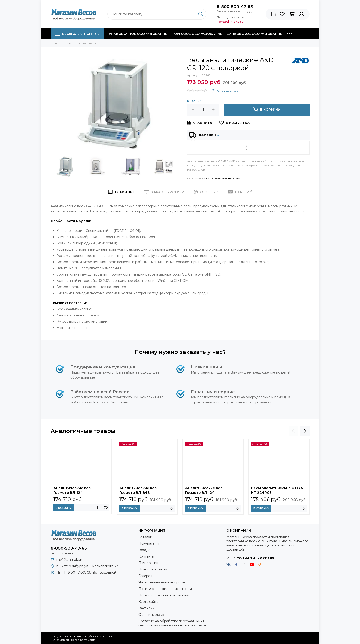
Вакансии (147, 608)
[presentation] (293, 431)
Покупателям (150, 543)
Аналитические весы (219, 178)
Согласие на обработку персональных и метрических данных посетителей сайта (172, 623)
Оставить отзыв (151, 615)
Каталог (145, 537)
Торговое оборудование (197, 34)
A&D (239, 178)
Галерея (145, 576)
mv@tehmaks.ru (70, 560)
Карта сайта (148, 602)
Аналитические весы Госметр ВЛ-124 (73, 490)
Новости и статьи (153, 569)
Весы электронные (77, 34)
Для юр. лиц (148, 563)
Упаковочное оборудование (138, 34)
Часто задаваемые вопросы (162, 582)
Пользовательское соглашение (165, 595)
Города (144, 550)
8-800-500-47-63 (235, 7)
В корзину (64, 508)
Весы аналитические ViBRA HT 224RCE (277, 490)
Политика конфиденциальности (165, 589)
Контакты (146, 556)
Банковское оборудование (254, 34)
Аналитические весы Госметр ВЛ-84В (139, 490)
